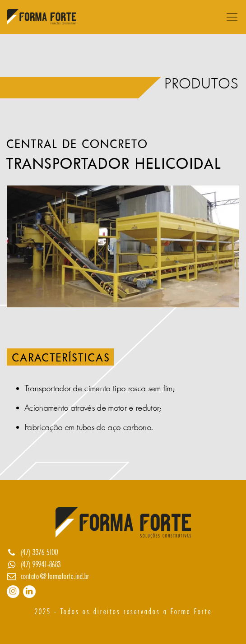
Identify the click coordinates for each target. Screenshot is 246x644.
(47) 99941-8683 (41, 565)
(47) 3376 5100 (39, 552)
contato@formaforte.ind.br (55, 576)
